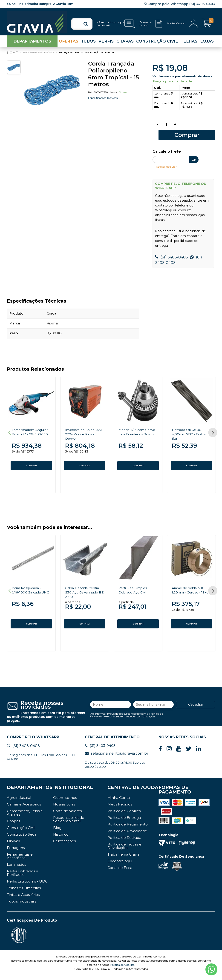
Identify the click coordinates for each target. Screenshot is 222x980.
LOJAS (207, 45)
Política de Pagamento (128, 829)
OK (194, 155)
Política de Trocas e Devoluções (124, 851)
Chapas (13, 826)
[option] (52, 93)
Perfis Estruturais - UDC (27, 886)
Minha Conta (119, 802)
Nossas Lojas (64, 809)
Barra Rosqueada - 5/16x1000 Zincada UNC (29, 592)
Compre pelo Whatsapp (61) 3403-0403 (179, 4)
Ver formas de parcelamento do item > (182, 80)
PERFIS (106, 45)
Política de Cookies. (123, 970)
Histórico (61, 839)
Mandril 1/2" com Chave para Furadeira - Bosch (138, 430)
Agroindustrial (19, 802)
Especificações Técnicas (107, 101)
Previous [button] (9, 430)
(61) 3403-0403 (172, 253)
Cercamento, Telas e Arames (25, 817)
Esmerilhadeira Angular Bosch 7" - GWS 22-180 (29, 430)
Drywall (13, 846)
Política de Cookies (124, 816)
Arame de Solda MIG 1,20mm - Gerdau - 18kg (191, 592)
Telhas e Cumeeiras (24, 893)
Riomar (123, 96)
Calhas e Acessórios (24, 809)
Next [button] (213, 430)
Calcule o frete (167, 147)
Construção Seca (22, 839)
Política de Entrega (124, 822)
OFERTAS (69, 45)
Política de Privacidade (127, 836)
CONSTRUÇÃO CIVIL (157, 45)
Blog (57, 832)
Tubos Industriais (22, 906)
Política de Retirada (124, 842)
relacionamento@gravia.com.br (117, 758)
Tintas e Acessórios (23, 899)
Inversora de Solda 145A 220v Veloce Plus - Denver (82, 430)
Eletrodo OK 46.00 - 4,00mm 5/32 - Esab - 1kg (191, 430)
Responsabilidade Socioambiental (69, 824)
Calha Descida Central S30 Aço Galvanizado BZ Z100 (84, 592)
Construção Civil (21, 832)
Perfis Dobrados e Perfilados (23, 878)
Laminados (16, 869)
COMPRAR (31, 461)
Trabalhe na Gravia (123, 859)
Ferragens (16, 852)
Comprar (199, 130)
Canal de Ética (120, 873)
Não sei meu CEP (169, 162)
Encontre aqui (120, 866)
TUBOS (88, 45)
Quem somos (65, 802)
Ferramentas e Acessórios (20, 861)
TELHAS (189, 45)
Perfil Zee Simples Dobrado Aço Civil (135, 590)
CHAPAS (125, 45)
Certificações (64, 846)
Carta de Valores (67, 816)
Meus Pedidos (120, 809)
